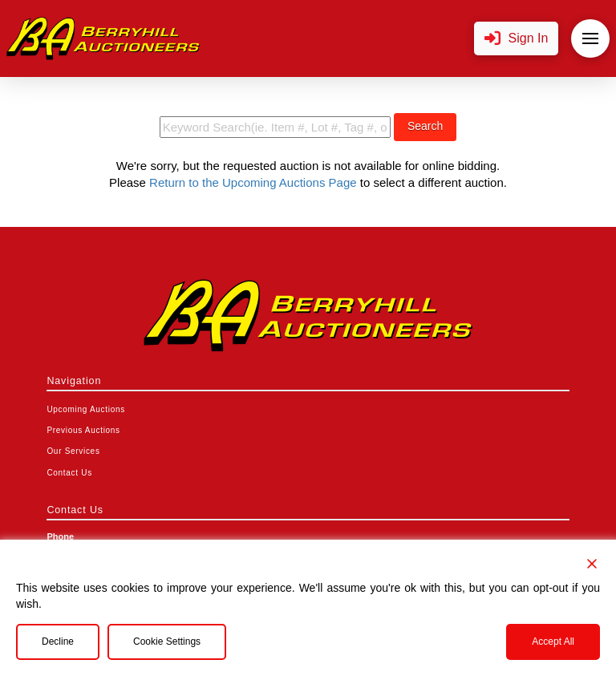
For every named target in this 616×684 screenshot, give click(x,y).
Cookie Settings (167, 642)
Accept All (553, 642)
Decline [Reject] (58, 642)
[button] (517, 39)
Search (425, 126)
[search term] (275, 127)
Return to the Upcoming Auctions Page (253, 182)
